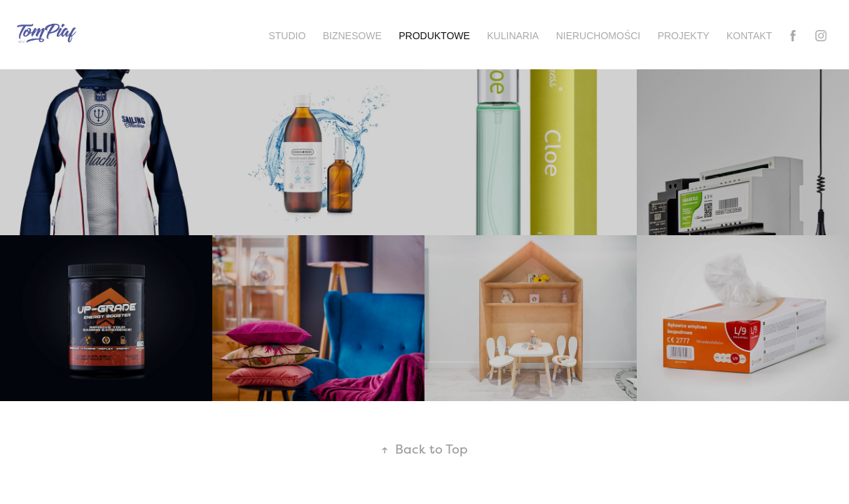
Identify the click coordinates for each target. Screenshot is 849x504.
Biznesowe (352, 36)
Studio (287, 36)
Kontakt (749, 36)
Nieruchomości (599, 36)
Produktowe (434, 36)
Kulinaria (513, 36)
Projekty (684, 36)
